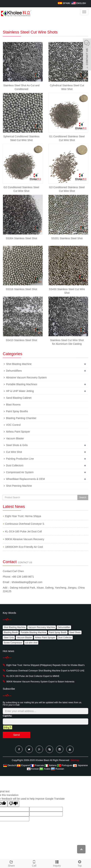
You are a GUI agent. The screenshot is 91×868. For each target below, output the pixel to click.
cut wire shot (31, 643)
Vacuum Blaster (15, 438)
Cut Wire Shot (14, 452)
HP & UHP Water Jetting (20, 391)
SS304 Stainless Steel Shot (21, 238)
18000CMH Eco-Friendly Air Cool (24, 547)
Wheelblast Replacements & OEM (25, 479)
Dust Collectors (15, 465)
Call (34, 863)
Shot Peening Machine (19, 486)
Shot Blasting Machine (19, 364)
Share (11, 863)
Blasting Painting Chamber (21, 418)
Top (80, 863)
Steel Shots (75, 632)
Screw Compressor (13, 643)
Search (83, 497)
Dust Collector (65, 638)
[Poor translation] (13, 804)
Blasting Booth (11, 632)
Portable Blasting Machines (22, 384)
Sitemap (75, 760)
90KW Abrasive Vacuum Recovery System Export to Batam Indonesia (40, 682)
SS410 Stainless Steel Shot (21, 340)
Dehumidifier (64, 627)
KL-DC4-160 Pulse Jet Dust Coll (23, 531)
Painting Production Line (20, 459)
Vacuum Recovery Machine (42, 627)
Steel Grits (9, 638)
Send (16, 735)
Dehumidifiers (14, 371)
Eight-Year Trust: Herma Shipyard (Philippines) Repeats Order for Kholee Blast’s (45, 665)
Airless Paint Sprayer (18, 432)
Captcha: (7, 716)
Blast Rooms (13, 405)
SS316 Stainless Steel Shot (21, 289)
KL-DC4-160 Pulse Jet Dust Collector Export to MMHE (33, 676)
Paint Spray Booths (17, 411)
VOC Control (13, 425)
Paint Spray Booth (58, 632)
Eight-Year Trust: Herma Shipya (23, 516)
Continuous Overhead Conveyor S (25, 524)
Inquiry (57, 866)
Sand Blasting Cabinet (19, 398)
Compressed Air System (20, 472)
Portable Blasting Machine (33, 632)
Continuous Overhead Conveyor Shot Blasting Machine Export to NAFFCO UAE (45, 671)
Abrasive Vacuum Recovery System (26, 377)
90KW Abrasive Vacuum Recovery (25, 539)
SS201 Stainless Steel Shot (67, 238)
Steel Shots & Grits (17, 445)
